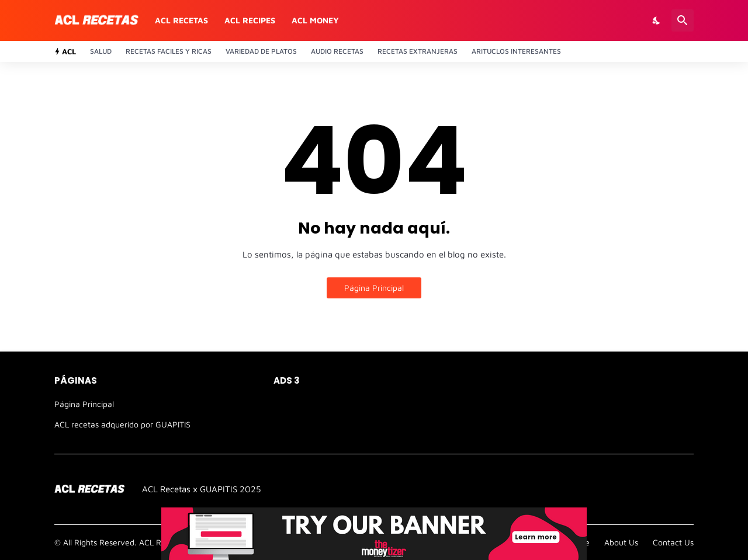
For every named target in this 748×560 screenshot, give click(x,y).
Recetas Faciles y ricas (169, 51)
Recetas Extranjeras (418, 51)
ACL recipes (250, 20)
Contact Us (673, 542)
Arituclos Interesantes (516, 51)
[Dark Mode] (657, 20)
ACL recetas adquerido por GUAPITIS (122, 424)
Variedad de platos (261, 51)
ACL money (315, 20)
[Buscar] (683, 20)
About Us (621, 542)
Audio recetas (337, 51)
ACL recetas (181, 20)
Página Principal (374, 288)
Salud (101, 51)
